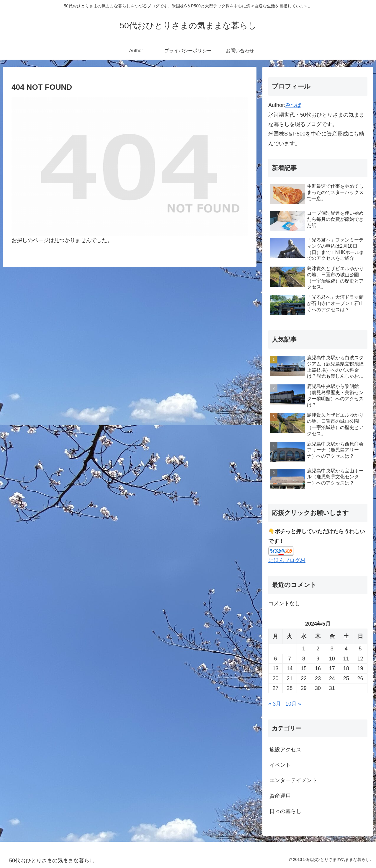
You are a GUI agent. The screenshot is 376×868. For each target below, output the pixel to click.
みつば (293, 105)
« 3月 (275, 704)
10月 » (293, 704)
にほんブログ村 (287, 560)
